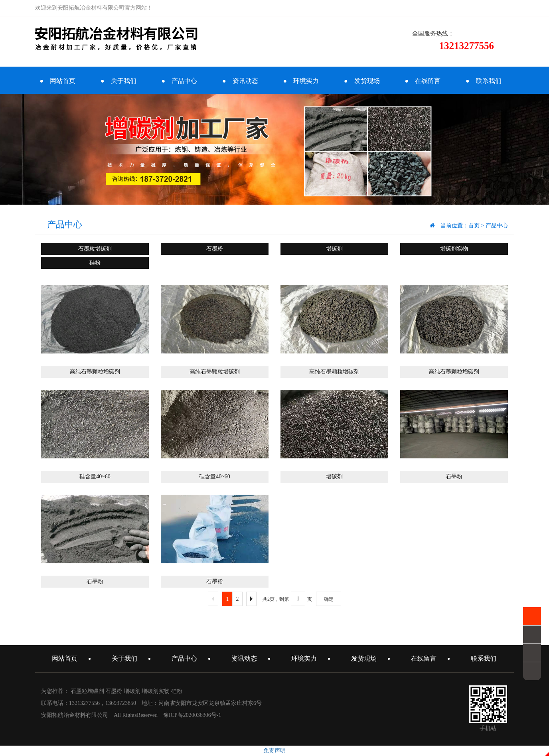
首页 (474, 226)
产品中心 (497, 226)
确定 (329, 599)
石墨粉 (215, 249)
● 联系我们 (484, 81)
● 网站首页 (57, 81)
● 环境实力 (301, 81)
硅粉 (95, 263)
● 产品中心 (179, 81)
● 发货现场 (362, 81)
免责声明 (274, 751)
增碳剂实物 (454, 249)
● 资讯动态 (240, 81)
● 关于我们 (118, 81)
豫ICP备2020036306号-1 (192, 715)
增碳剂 (334, 249)
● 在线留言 (423, 81)
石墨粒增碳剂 (95, 249)
